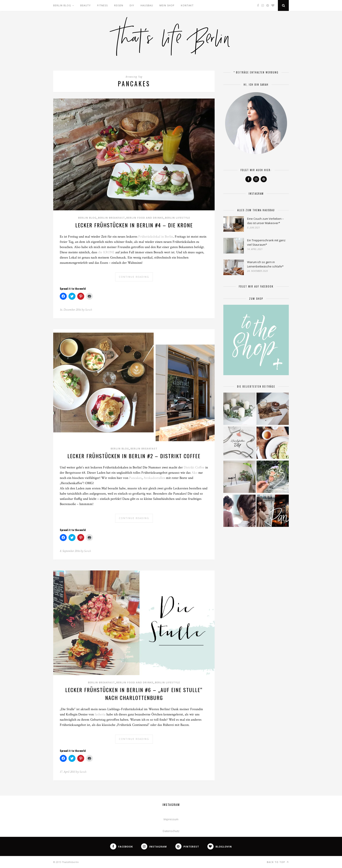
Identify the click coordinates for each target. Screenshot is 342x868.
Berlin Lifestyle (177, 218)
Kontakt (187, 5)
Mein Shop (167, 5)
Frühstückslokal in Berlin (156, 237)
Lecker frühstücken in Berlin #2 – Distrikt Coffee (134, 456)
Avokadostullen (154, 478)
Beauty (85, 5)
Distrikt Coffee (194, 467)
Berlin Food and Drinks (145, 218)
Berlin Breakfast (111, 218)
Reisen (119, 5)
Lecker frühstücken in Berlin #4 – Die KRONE (134, 225)
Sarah (89, 310)
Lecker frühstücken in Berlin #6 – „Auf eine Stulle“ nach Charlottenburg (134, 694)
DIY (132, 5)
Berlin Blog (62, 5)
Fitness (102, 5)
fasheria (100, 714)
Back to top (278, 862)
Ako (194, 473)
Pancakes (135, 478)
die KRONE (106, 252)
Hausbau (147, 5)
